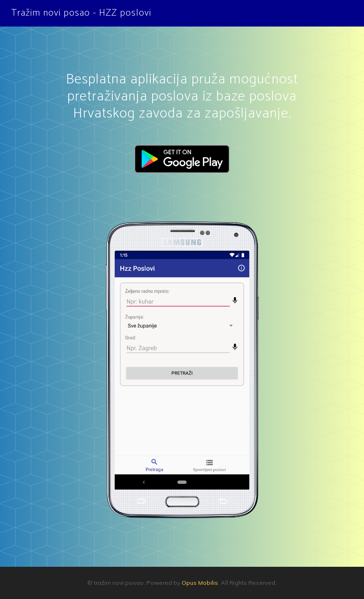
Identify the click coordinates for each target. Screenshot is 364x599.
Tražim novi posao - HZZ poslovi (81, 13)
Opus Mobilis (200, 583)
